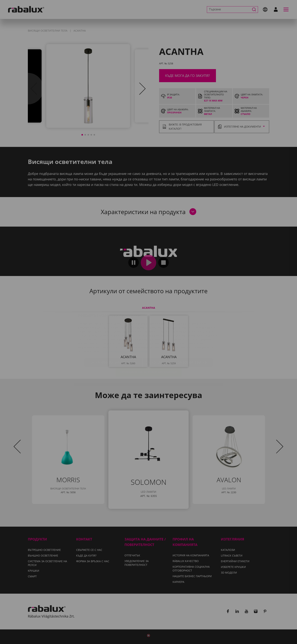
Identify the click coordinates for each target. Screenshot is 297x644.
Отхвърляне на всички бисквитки (178, 340)
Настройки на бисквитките (113, 340)
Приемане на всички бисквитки (149, 350)
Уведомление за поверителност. (126, 329)
